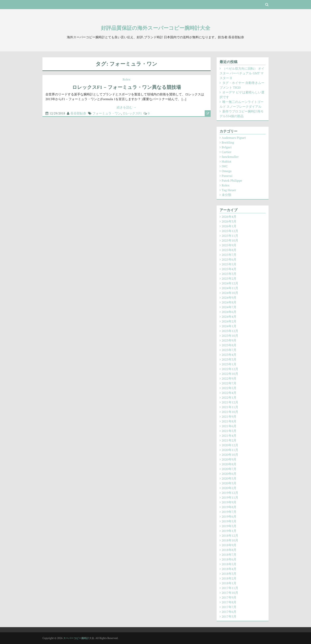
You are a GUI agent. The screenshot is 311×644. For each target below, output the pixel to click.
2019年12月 (230, 493)
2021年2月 (229, 440)
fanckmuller (230, 157)
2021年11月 (230, 407)
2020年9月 (229, 459)
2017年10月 (230, 593)
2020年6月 (229, 474)
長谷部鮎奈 (78, 113)
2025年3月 (229, 274)
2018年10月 (230, 540)
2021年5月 (229, 431)
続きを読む (127, 107)
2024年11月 (230, 288)
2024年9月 (229, 298)
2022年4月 (229, 393)
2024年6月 (229, 312)
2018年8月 (229, 550)
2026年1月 (229, 226)
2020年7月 (229, 469)
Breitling (228, 142)
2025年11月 (230, 236)
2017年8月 (229, 602)
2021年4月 (229, 436)
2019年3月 (229, 526)
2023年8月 (229, 345)
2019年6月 (229, 516)
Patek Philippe (232, 180)
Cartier (227, 152)
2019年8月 (229, 507)
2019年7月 (229, 512)
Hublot (227, 161)
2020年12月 (230, 445)
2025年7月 (229, 255)
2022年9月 (229, 378)
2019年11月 (230, 497)
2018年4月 (229, 569)
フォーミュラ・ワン (107, 113)
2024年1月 (229, 326)
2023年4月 (229, 355)
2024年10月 (230, 293)
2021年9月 (229, 417)
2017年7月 (229, 607)
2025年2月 (229, 278)
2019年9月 (229, 502)
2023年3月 (229, 359)
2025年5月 (229, 264)
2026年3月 (229, 221)
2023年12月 (230, 331)
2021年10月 (230, 412)
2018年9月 (229, 545)
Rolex (127, 79)
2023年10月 (230, 336)
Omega (227, 171)
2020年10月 (230, 455)
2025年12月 (230, 231)
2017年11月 (230, 588)
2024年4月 (229, 317)
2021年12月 (230, 402)
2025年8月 (229, 250)
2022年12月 (230, 369)
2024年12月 (230, 283)
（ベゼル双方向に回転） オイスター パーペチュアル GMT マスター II (242, 73)
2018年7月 (229, 555)
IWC (225, 166)
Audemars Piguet (234, 138)
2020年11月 (230, 450)
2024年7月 (229, 307)
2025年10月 (230, 240)
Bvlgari (227, 147)
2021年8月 (229, 421)
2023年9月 (229, 340)
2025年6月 (229, 259)
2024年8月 (229, 302)
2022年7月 (229, 383)
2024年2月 (229, 321)
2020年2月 (229, 488)
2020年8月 (229, 464)
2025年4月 (229, 269)
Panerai (227, 176)
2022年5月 (229, 388)
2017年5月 (229, 616)
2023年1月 (229, 364)
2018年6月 (229, 559)
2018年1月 (229, 583)
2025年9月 (229, 245)
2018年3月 (229, 574)
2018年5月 (229, 564)
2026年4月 (229, 217)
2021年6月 (229, 426)
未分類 (227, 195)
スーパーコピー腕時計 (76, 638)
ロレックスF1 (132, 113)
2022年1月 (229, 397)
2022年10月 (230, 374)
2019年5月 (229, 521)
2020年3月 (229, 483)
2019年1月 (229, 531)
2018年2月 (229, 578)
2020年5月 (229, 478)
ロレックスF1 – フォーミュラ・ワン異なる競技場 (127, 87)
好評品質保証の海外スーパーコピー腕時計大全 (156, 28)
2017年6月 (229, 612)
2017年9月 (229, 597)
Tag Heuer (229, 190)
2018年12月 (230, 536)
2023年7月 (229, 350)
